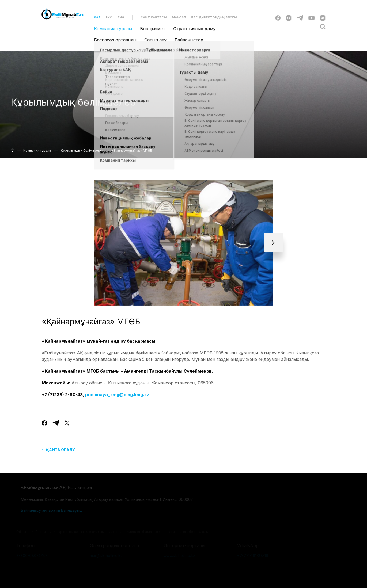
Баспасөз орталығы (112, 40)
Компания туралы (110, 29)
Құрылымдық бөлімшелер (82, 153)
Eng (118, 17)
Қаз (94, 17)
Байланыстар (186, 40)
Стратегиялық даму (191, 29)
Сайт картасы (151, 17)
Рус (106, 17)
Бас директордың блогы (211, 17)
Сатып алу (152, 40)
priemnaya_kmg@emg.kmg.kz (117, 399)
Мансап (176, 17)
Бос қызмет (150, 29)
